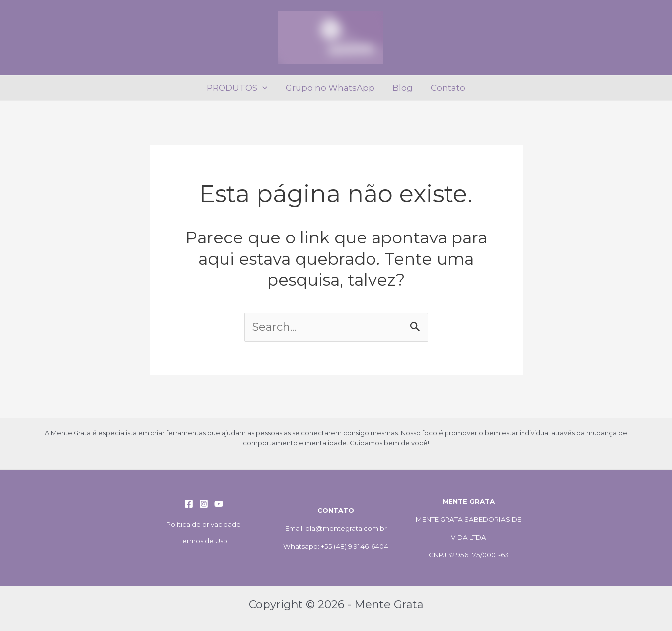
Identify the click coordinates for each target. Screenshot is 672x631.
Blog (402, 88)
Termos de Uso (203, 541)
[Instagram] (204, 504)
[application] (264, 88)
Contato (447, 88)
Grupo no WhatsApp (331, 88)
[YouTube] (219, 504)
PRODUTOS (238, 88)
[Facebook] (189, 504)
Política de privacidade (204, 524)
